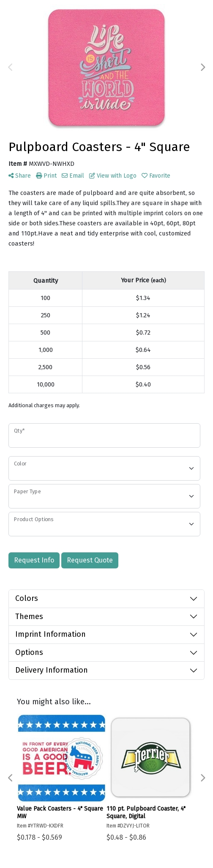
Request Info (34, 560)
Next (202, 68)
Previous (11, 68)
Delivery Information (52, 670)
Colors (27, 598)
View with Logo (113, 176)
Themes (29, 617)
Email (73, 176)
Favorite (156, 176)
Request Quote (90, 560)
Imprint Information (51, 634)
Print (46, 176)
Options (29, 652)
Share (20, 176)
